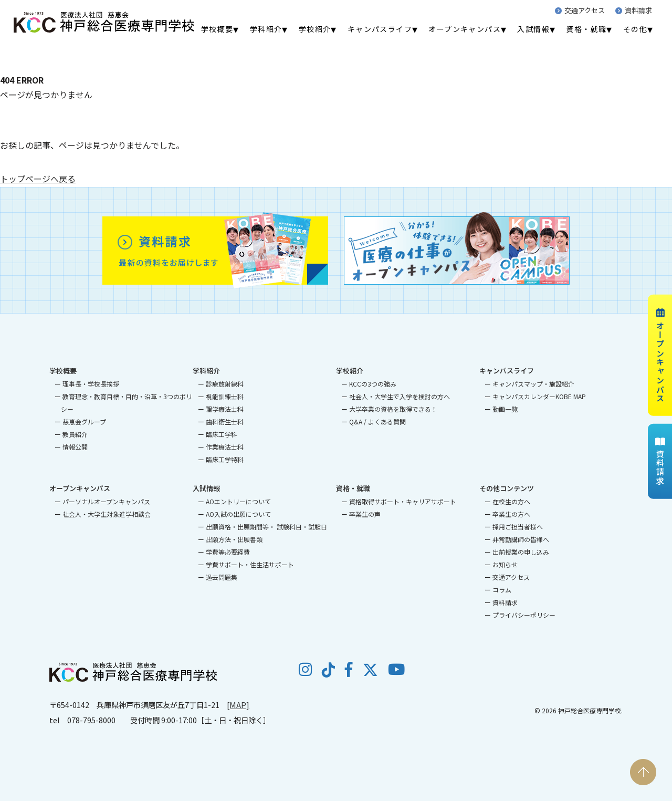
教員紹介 (75, 434)
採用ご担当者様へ (518, 527)
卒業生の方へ (511, 514)
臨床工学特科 (225, 459)
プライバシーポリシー (524, 615)
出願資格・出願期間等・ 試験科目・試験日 (266, 527)
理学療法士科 (225, 409)
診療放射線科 (225, 384)
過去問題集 (222, 577)
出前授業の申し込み (521, 552)
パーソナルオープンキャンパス (106, 501)
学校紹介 (350, 371)
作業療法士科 (225, 447)
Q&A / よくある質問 (377, 422)
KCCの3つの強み (373, 384)
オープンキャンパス (660, 355)
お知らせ (505, 564)
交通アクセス (580, 10)
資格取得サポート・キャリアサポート (403, 501)
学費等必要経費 (228, 552)
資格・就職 (353, 488)
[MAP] (238, 705)
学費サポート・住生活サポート (250, 564)
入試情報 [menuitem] (533, 29)
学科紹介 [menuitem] (266, 29)
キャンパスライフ (507, 371)
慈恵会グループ (84, 422)
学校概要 (63, 371)
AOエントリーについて (238, 501)
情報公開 (75, 447)
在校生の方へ (511, 501)
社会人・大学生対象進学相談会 (107, 514)
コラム (502, 590)
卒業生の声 (365, 514)
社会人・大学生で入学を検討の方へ (400, 396)
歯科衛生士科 (225, 422)
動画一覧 (505, 409)
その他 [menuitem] (635, 29)
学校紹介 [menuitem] (315, 29)
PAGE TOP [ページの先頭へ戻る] (643, 772)
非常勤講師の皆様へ (521, 539)
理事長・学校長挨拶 (91, 384)
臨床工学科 (222, 434)
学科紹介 (206, 371)
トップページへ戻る (38, 179)
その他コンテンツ (507, 488)
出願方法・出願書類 (234, 539)
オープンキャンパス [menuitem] (465, 29)
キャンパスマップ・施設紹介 (533, 384)
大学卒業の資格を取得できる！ (393, 409)
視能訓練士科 (225, 396)
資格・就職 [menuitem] (586, 29)
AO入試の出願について (238, 514)
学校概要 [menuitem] (217, 29)
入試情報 (206, 488)
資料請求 (634, 10)
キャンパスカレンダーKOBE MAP (539, 396)
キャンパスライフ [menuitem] (380, 29)
